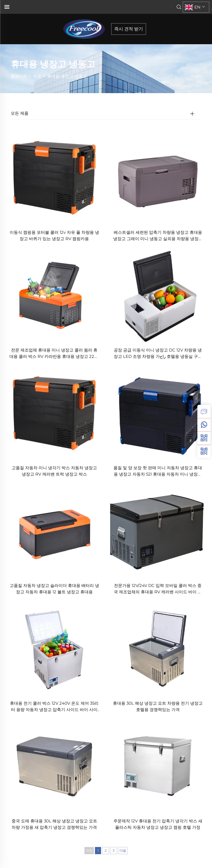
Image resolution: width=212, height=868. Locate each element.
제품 (37, 76)
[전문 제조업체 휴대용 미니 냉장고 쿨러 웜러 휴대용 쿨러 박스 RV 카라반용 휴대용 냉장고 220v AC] (54, 295)
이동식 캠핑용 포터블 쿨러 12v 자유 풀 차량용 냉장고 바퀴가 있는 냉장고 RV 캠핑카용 (54, 235)
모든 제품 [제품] (20, 113)
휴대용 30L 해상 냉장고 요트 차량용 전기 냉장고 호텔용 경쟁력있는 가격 (158, 706)
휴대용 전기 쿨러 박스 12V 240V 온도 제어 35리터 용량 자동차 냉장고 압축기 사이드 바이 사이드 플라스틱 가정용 (54, 707)
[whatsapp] (204, 425)
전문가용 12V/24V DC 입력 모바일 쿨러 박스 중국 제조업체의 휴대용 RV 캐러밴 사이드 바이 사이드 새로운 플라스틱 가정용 (158, 589)
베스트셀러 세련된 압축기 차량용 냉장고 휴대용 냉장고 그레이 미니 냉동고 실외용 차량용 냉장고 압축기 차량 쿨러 (158, 236)
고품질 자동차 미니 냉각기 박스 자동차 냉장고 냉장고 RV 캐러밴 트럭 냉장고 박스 (54, 471)
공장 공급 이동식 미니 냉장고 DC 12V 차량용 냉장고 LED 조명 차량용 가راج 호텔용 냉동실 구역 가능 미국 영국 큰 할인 (158, 354)
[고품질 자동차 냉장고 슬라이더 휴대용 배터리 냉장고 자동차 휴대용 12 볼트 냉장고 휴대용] (54, 530)
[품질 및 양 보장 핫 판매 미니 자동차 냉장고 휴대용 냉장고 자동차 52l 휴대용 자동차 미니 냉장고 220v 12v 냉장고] (158, 413)
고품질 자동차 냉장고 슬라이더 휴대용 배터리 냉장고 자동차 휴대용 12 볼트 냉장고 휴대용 (54, 589)
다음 (123, 850)
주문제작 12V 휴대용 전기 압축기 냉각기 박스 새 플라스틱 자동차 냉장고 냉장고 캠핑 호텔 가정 (158, 824)
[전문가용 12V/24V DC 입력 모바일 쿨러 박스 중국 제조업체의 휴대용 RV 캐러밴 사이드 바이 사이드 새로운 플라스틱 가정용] (158, 530)
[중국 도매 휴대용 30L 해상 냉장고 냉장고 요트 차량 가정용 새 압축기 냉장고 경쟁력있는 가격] (54, 766)
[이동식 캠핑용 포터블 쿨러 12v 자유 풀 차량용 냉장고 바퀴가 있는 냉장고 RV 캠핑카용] (54, 177)
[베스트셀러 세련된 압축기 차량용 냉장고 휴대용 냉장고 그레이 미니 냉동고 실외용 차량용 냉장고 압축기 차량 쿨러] (158, 177)
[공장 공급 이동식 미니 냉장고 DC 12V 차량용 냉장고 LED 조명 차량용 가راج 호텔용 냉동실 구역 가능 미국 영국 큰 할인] (158, 295)
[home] (86, 29)
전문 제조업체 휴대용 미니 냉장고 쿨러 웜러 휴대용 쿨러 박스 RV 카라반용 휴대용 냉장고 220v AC (54, 354)
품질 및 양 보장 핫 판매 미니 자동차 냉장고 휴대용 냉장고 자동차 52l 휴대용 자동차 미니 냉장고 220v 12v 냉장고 (158, 471)
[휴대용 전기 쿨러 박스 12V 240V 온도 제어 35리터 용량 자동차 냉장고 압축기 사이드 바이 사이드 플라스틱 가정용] (54, 648)
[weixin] (204, 451)
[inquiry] (204, 411)
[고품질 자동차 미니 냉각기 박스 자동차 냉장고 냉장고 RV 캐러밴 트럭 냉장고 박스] (54, 413)
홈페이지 (19, 76)
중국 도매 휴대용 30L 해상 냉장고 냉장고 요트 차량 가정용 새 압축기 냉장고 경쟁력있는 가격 (54, 824)
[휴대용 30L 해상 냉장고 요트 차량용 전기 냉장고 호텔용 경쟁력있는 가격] (158, 648)
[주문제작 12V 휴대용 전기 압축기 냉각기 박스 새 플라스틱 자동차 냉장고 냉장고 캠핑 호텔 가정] (158, 766)
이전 (89, 850)
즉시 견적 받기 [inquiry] (129, 29)
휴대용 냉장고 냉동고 (67, 76)
